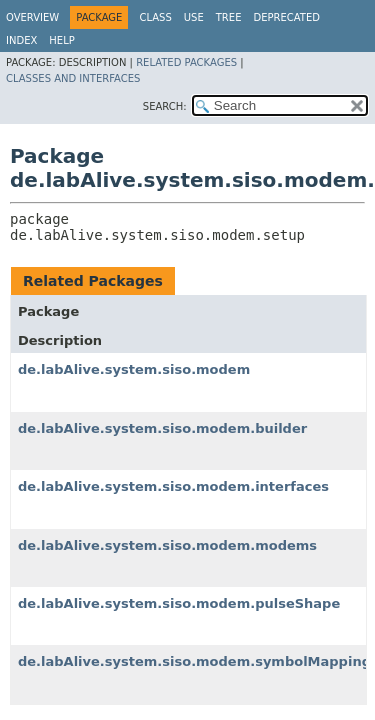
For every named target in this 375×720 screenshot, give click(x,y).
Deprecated (286, 17)
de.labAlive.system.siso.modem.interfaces (173, 486)
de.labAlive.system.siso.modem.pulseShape (179, 603)
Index (21, 40)
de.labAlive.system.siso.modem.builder (162, 428)
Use (194, 17)
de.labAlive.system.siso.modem (134, 369)
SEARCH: (165, 106)
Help (61, 40)
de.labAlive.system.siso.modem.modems (167, 545)
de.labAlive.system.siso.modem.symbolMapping (194, 661)
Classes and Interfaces (73, 78)
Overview (32, 17)
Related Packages (186, 62)
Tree (229, 17)
